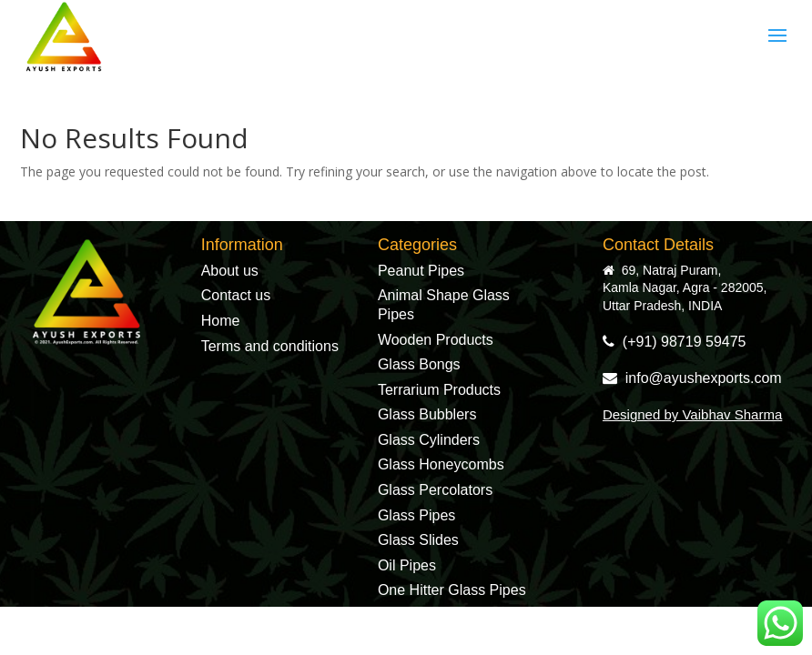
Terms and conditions (270, 346)
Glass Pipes (416, 515)
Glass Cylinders (429, 440)
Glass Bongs (419, 364)
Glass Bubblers (427, 414)
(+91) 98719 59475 (675, 342)
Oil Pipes (407, 565)
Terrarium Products (439, 390)
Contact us (236, 295)
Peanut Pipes (421, 271)
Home (221, 321)
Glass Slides (418, 540)
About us (230, 271)
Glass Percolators (435, 490)
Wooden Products (436, 340)
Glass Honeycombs (441, 464)
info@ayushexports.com (692, 378)
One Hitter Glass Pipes (452, 590)
